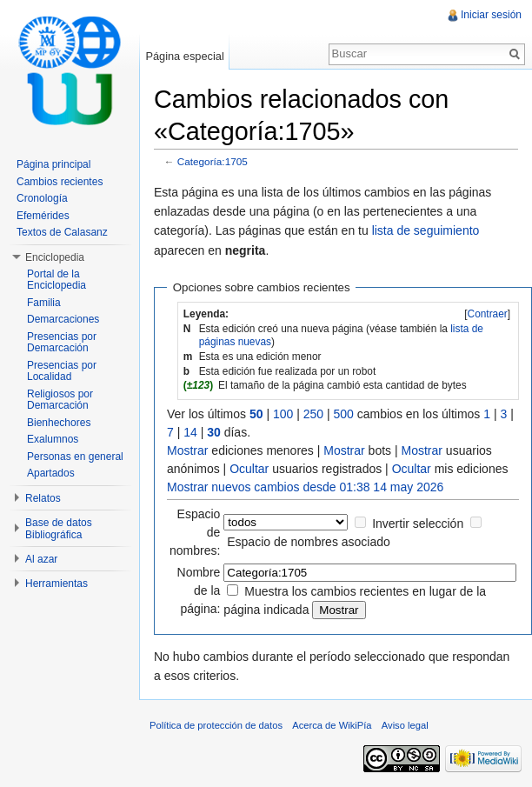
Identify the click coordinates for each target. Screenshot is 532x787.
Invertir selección (418, 524)
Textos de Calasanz (62, 232)
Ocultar (249, 469)
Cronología (42, 198)
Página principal (53, 164)
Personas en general (75, 457)
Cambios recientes (60, 182)
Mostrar (187, 450)
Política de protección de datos (216, 725)
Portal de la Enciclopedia (57, 280)
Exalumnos (53, 439)
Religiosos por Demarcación (60, 400)
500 (344, 414)
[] (487, 314)
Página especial (184, 56)
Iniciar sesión (491, 15)
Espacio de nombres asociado (309, 542)
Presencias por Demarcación (62, 343)
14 (190, 432)
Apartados (51, 473)
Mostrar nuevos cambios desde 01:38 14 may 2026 (305, 487)
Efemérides (43, 216)
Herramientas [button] (57, 584)
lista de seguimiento (426, 230)
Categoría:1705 (213, 161)
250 (313, 414)
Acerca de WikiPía (332, 725)
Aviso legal (405, 725)
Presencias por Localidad (62, 371)
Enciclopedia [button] (55, 257)
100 (283, 414)
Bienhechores (59, 423)
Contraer (488, 314)
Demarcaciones (63, 319)
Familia (44, 303)
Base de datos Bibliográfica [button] (59, 529)
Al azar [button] (41, 559)
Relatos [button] (43, 498)
